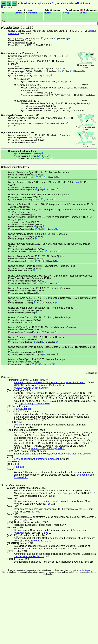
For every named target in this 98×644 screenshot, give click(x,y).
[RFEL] (27, 43)
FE (33, 43)
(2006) (57, 182)
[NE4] (29, 45)
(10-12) (54, 347)
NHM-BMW (63, 38)
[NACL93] (32, 138)
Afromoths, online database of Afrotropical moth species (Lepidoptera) (50, 382)
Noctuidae (82, 3)
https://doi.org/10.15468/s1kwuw (31, 388)
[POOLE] (30, 41)
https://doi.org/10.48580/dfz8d (34, 404)
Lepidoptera (43, 3)
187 (25, 520)
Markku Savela (84, 570)
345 (80, 31)
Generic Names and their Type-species (71, 454)
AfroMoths (30, 38)
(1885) (58, 244)
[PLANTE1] (40, 45)
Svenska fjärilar (22, 459)
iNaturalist (49, 38)
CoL (38, 38)
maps (86, 67)
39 (49, 504)
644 (77, 182)
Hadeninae (7, 7)
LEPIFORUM (14, 73)
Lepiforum (19, 425)
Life (21, 3)
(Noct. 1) (54, 31)
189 (71, 347)
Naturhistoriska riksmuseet (45, 459)
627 (34, 512)
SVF (26, 73)
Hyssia (48, 13)
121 (67, 118)
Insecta (30, 3)
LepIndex (20, 38)
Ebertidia (19, 13)
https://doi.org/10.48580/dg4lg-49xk (46, 448)
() (65, 13)
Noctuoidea (68, 3)
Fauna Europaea (23, 409)
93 (47, 533)
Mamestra (33, 13)
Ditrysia (56, 3)
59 (76, 244)
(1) (55, 118)
